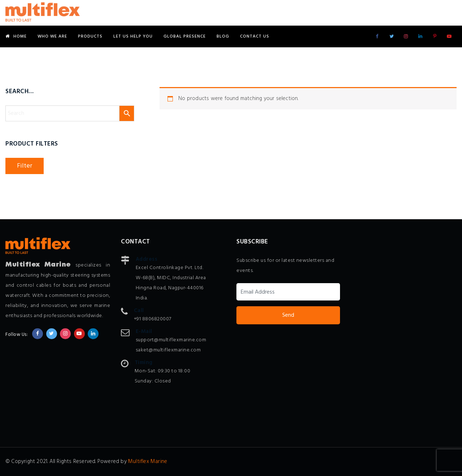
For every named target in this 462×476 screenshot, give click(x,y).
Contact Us (255, 36)
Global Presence (185, 36)
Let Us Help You (133, 36)
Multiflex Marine (148, 462)
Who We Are (52, 36)
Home (16, 36)
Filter (25, 166)
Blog (223, 36)
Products (90, 36)
